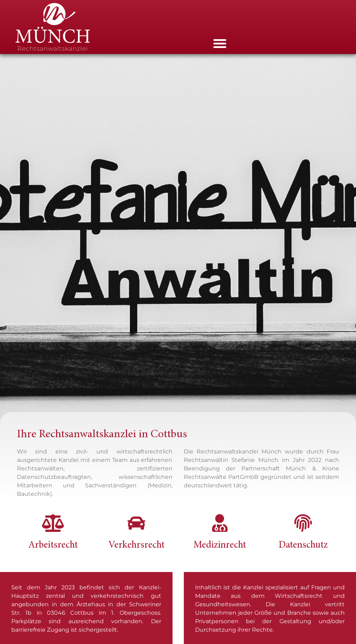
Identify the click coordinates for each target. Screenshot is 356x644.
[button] (220, 43)
